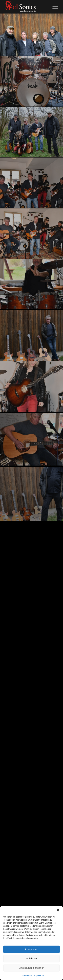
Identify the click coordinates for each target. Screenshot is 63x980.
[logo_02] (26, 7)
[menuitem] (54, 7)
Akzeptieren (32, 949)
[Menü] (54, 7)
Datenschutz (26, 975)
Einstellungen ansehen (32, 968)
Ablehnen (32, 958)
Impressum (39, 975)
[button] (58, 910)
